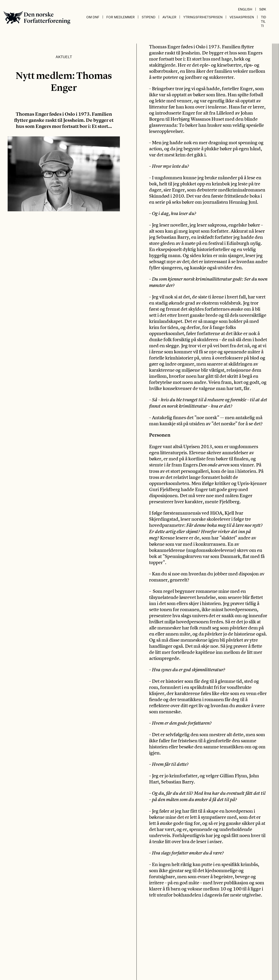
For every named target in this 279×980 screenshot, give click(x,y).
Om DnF (93, 17)
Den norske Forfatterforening (37, 18)
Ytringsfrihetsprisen (203, 17)
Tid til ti (264, 21)
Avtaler (169, 17)
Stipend (149, 17)
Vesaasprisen (242, 17)
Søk (263, 9)
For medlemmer (121, 17)
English (245, 9)
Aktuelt (64, 57)
